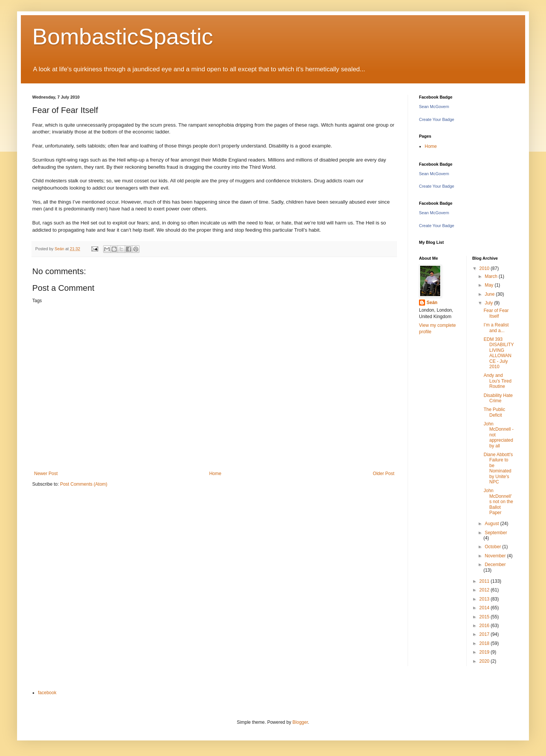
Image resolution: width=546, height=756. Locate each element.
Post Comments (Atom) (84, 484)
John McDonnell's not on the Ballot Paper (498, 502)
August (492, 524)
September (496, 533)
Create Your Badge (437, 119)
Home (215, 474)
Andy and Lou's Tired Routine (497, 381)
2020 (485, 661)
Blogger (300, 722)
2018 (485, 643)
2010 (485, 268)
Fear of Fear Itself (496, 313)
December (495, 565)
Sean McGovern (434, 107)
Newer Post (46, 474)
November (496, 556)
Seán (432, 303)
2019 (485, 652)
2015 (485, 617)
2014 (485, 608)
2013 (485, 599)
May (490, 285)
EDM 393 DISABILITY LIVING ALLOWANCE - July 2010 (498, 353)
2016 (485, 626)
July (489, 303)
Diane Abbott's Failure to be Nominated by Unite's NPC (498, 468)
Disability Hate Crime (498, 398)
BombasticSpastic (123, 37)
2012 (485, 590)
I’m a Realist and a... (496, 328)
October (493, 547)
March (492, 276)
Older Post (384, 474)
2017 (485, 634)
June (490, 294)
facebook (47, 693)
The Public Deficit (494, 412)
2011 (485, 581)
